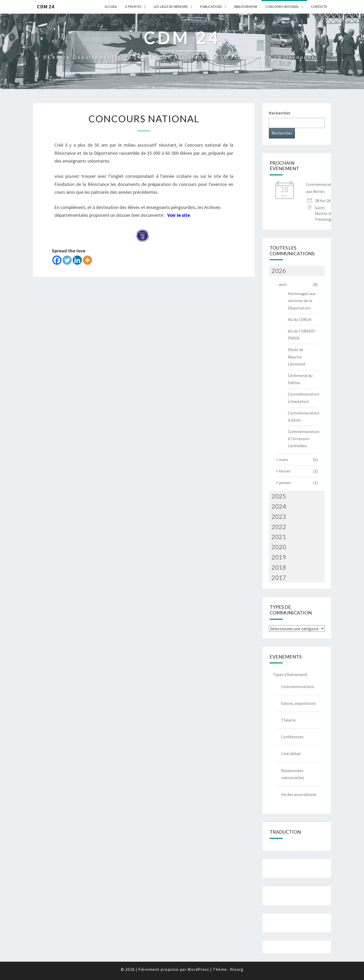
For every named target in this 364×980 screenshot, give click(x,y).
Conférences (292, 737)
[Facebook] (57, 260)
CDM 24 (46, 6)
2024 (279, 506)
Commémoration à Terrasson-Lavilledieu (304, 439)
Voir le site (179, 215)
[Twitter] (67, 260)
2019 (279, 557)
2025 (279, 496)
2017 (279, 577)
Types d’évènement (290, 674)
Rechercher (280, 113)
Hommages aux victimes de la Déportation (302, 301)
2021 (279, 537)
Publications (211, 7)
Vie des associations (299, 794)
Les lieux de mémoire (171, 7)
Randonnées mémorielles (293, 774)
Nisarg (237, 969)
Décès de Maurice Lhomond (297, 357)
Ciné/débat (291, 754)
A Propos (133, 7)
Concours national (282, 7)
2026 (279, 271)
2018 (279, 567)
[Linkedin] (77, 260)
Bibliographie (246, 7)
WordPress (198, 969)
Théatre (288, 720)
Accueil (111, 7)
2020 (279, 547)
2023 (279, 516)
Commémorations (298, 686)
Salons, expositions (298, 703)
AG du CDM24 (299, 319)
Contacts (319, 7)
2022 (279, 527)
